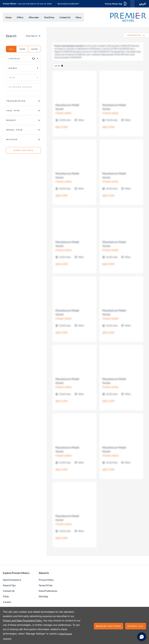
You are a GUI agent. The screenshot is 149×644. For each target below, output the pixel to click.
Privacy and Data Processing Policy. (23, 621)
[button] (23, 59)
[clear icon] (33, 59)
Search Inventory (12, 580)
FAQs (6, 597)
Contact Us (9, 591)
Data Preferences (48, 591)
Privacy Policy (46, 580)
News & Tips (9, 586)
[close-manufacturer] (62, 66)
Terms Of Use (46, 586)
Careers (7, 603)
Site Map (43, 597)
